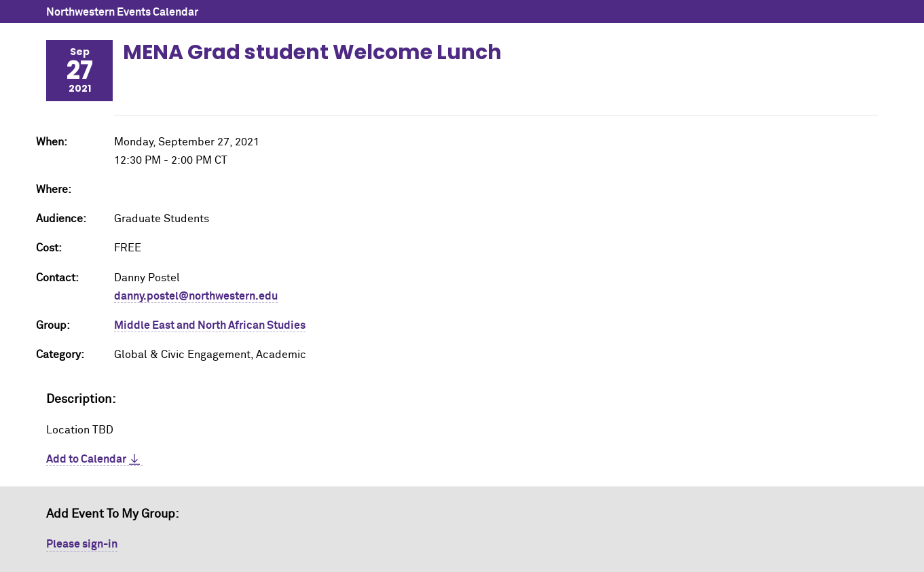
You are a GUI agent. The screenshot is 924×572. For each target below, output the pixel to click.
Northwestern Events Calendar (122, 12)
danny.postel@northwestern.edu (196, 296)
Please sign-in (82, 544)
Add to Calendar (86, 459)
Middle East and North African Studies (210, 325)
